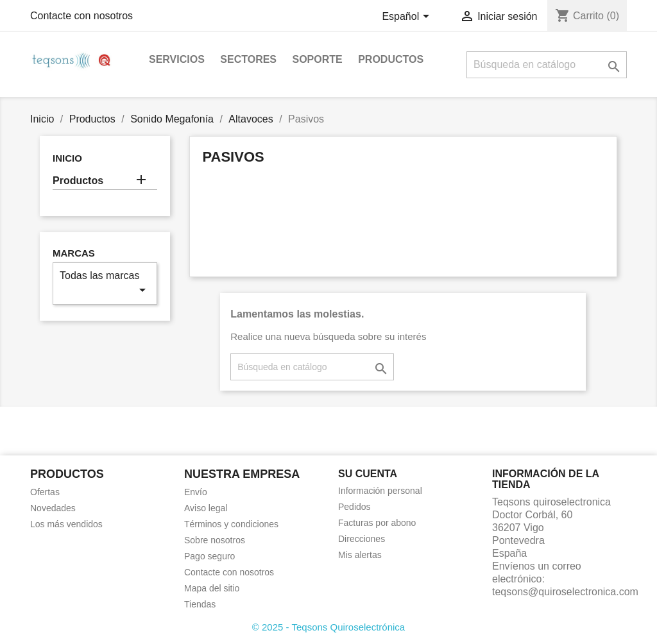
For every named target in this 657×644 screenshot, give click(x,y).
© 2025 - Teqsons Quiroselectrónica (328, 627)
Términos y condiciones (231, 524)
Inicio (67, 158)
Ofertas (45, 492)
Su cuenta (368, 474)
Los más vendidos (66, 524)
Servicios (177, 59)
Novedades (53, 508)
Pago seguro (209, 556)
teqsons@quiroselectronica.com (565, 592)
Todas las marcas (105, 284)
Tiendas (200, 604)
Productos (391, 59)
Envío (196, 492)
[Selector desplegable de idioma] (407, 17)
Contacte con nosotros (81, 16)
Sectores (248, 59)
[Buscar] (547, 65)
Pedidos (354, 507)
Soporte (317, 59)
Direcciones (362, 539)
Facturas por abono (377, 523)
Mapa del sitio (212, 588)
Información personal (380, 491)
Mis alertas (360, 555)
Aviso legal (206, 508)
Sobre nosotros (215, 540)
